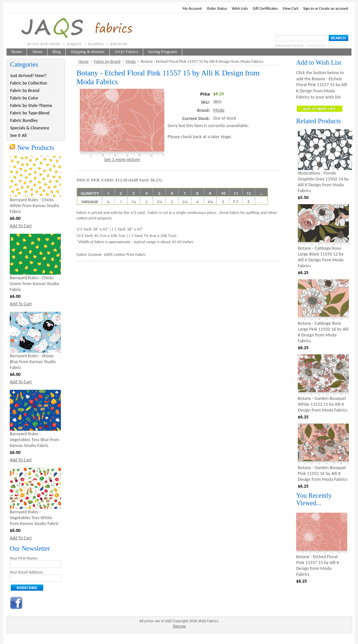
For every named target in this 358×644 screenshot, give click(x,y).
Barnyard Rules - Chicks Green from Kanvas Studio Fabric (34, 283)
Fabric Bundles (24, 120)
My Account (192, 8)
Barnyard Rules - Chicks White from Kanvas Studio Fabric (34, 205)
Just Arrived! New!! (28, 75)
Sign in (308, 8)
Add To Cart (21, 226)
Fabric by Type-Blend (30, 113)
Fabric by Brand (25, 90)
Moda (131, 61)
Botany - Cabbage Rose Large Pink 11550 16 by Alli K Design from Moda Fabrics (323, 332)
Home (84, 61)
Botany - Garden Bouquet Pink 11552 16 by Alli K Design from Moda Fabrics (323, 473)
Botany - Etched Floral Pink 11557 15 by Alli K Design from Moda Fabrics (318, 565)
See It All (18, 135)
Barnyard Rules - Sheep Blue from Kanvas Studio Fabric (33, 361)
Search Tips (316, 45)
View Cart (290, 8)
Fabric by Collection (29, 83)
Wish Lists (240, 8)
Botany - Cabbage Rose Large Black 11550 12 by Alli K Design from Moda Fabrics (321, 257)
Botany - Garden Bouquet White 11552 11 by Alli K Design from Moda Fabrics (323, 404)
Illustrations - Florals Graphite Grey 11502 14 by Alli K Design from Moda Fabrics (323, 182)
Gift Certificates (265, 8)
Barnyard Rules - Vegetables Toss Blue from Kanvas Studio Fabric (34, 440)
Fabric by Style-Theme (31, 105)
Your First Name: (24, 558)
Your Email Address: (27, 572)
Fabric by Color (24, 98)
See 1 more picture (122, 159)
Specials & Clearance (30, 128)
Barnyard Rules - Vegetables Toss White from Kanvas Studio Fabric (34, 518)
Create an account (334, 8)
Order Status (217, 8)
